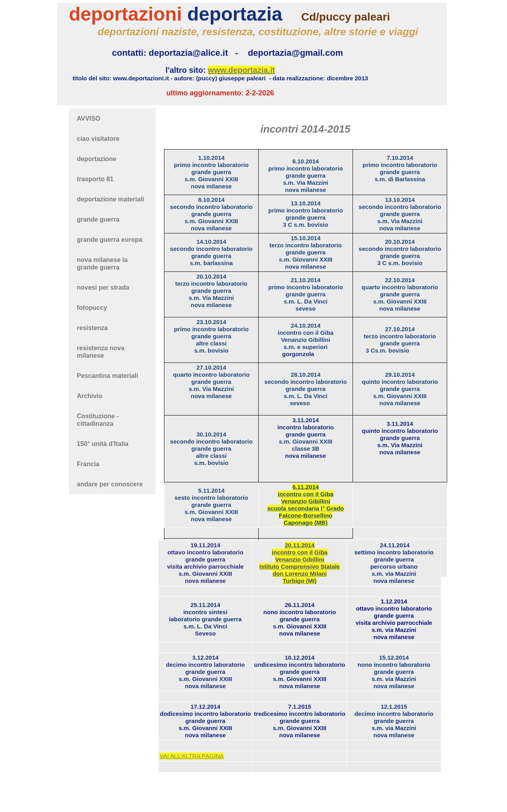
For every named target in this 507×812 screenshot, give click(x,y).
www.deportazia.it (241, 70)
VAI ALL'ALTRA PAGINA (192, 756)
